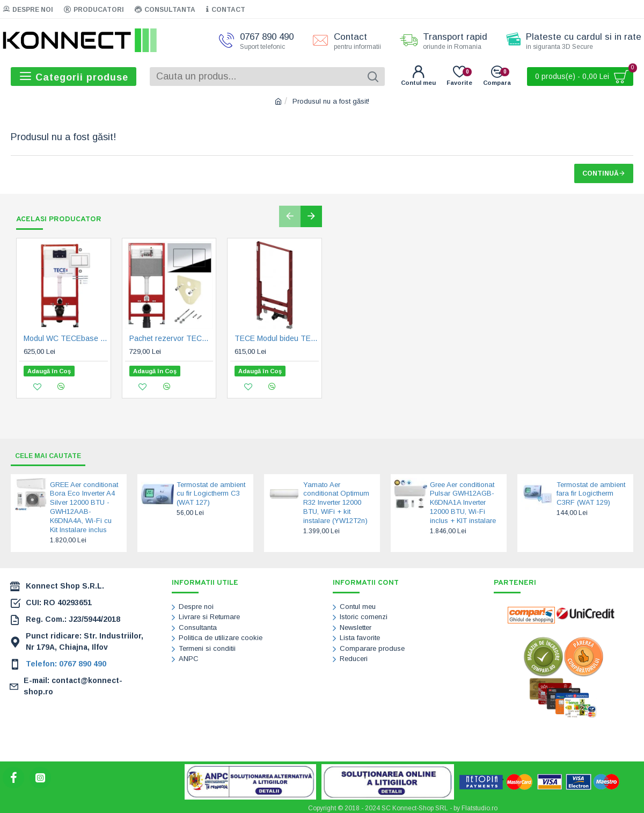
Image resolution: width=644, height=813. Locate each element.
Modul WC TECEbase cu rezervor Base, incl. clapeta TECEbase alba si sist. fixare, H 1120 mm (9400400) (66, 339)
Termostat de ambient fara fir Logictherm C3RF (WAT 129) (591, 491)
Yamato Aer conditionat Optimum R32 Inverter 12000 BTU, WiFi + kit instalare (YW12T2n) (336, 500)
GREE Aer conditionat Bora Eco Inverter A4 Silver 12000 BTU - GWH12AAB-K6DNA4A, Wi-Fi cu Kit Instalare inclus (84, 504)
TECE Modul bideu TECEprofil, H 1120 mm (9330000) (277, 339)
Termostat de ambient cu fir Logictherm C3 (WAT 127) (211, 491)
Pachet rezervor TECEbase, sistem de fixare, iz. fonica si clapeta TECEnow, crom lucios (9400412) (171, 339)
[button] (290, 216)
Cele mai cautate (53, 452)
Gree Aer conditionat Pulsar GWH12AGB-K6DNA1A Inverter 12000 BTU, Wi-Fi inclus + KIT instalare (463, 500)
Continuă (601, 173)
